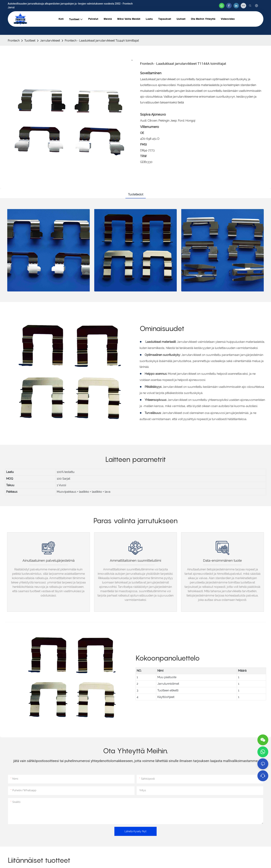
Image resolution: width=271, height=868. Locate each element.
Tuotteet (30, 41)
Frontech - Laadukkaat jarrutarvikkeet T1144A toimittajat (102, 41)
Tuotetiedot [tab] (136, 194)
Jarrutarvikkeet (50, 41)
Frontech (14, 41)
